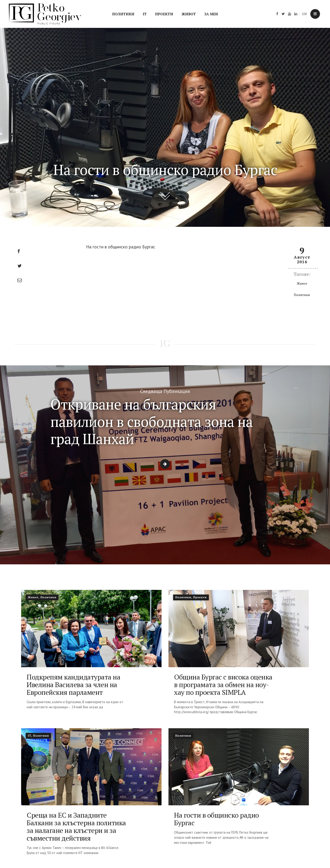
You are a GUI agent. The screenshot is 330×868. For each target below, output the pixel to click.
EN (304, 14)
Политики (123, 14)
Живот (189, 14)
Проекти (164, 14)
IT (145, 14)
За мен (211, 14)
